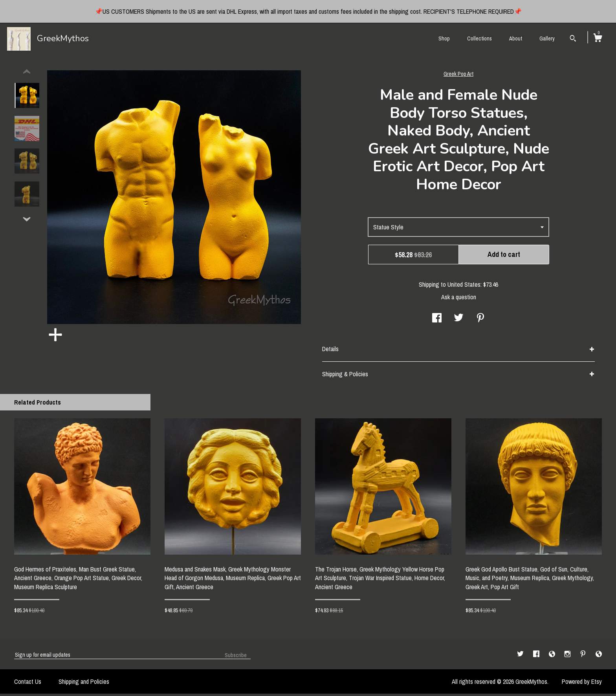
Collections (479, 38)
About (516, 38)
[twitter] (521, 657)
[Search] (573, 39)
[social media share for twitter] (459, 321)
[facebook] (537, 657)
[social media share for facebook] (437, 321)
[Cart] (598, 39)
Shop (444, 38)
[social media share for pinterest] (480, 321)
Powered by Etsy (582, 684)
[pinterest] (584, 657)
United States (464, 287)
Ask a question (459, 299)
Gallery (547, 38)
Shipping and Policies (84, 684)
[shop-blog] (553, 657)
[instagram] (568, 657)
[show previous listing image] (27, 74)
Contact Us (28, 684)
